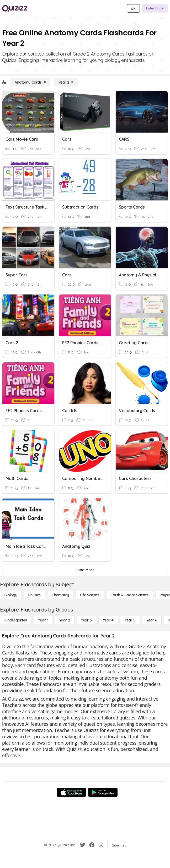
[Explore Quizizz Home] (15, 8)
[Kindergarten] (16, 620)
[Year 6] (152, 620)
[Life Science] (90, 595)
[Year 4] (108, 620)
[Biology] (11, 595)
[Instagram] (101, 845)
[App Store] (71, 792)
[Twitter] (83, 845)
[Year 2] (66, 82)
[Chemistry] (60, 595)
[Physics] (34, 595)
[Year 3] (86, 620)
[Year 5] (130, 620)
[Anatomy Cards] (30, 82)
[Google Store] (103, 792)
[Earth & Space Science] (130, 595)
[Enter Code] (155, 8)
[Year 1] (43, 620)
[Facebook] (92, 845)
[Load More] (85, 570)
